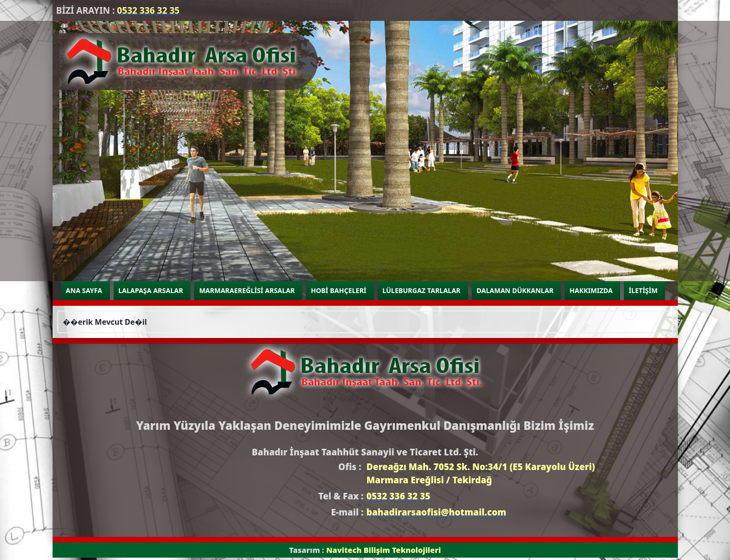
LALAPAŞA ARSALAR (151, 290)
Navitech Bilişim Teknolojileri (383, 550)
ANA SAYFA (84, 290)
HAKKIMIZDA (591, 290)
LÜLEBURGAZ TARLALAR (421, 290)
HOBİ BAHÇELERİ (338, 290)
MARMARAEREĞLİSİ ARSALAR (247, 290)
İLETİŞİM (643, 290)
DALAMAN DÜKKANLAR (515, 290)
